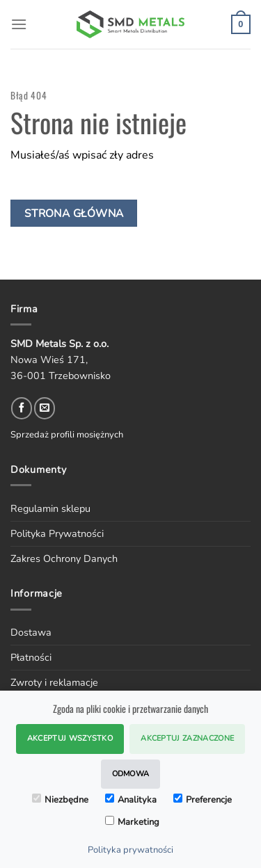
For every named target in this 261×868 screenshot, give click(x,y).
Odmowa (131, 774)
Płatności (31, 657)
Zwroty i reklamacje (54, 682)
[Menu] (19, 24)
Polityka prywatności (130, 850)
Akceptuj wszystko (70, 738)
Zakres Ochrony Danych (64, 558)
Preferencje (203, 800)
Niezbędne (60, 800)
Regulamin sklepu (50, 508)
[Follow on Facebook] (22, 408)
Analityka (131, 800)
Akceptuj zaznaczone (187, 738)
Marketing (132, 822)
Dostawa (31, 632)
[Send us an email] (45, 408)
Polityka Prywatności (57, 533)
